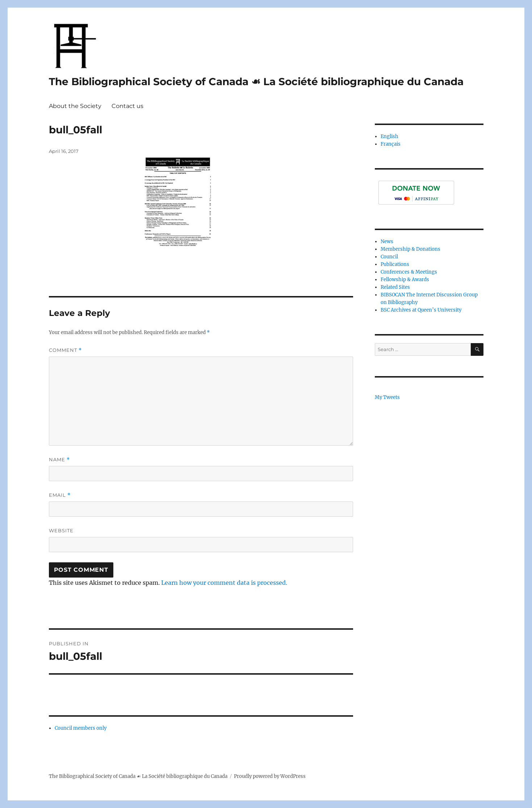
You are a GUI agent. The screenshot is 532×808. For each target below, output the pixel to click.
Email (60, 495)
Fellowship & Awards (405, 280)
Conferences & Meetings (409, 272)
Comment (65, 350)
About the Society (75, 106)
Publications (395, 264)
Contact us (127, 106)
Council (389, 257)
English (389, 136)
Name (59, 460)
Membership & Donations (410, 249)
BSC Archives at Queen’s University (421, 310)
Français (391, 144)
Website (61, 530)
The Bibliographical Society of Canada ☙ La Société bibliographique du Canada (256, 82)
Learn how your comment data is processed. (224, 583)
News (387, 241)
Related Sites (395, 287)
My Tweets (387, 397)
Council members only (81, 728)
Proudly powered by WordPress (270, 776)
